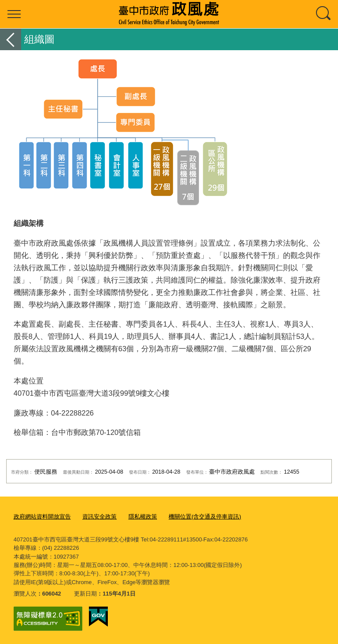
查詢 (324, 14)
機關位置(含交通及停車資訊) (205, 517)
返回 (11, 39)
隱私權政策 (143, 517)
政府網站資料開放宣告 (42, 517)
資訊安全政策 (99, 517)
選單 (14, 14)
